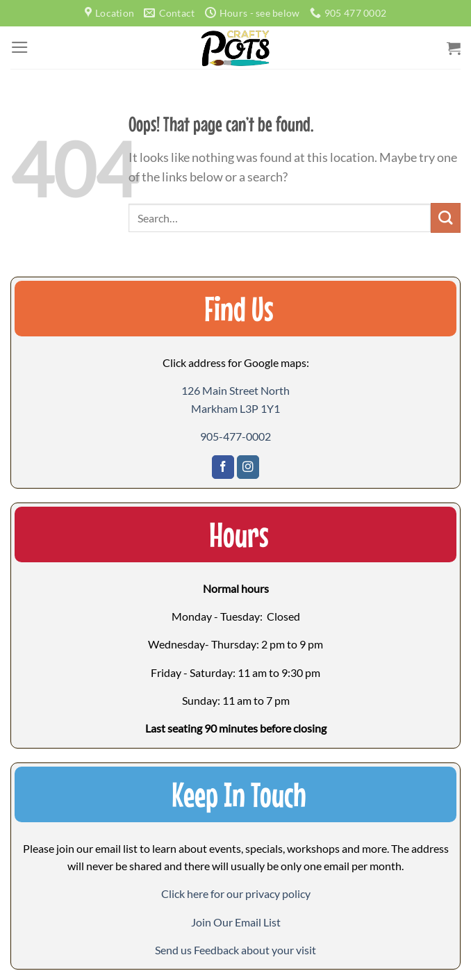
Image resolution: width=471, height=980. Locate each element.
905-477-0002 (235, 436)
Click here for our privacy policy (236, 893)
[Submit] (446, 218)
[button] (236, 922)
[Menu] (20, 47)
